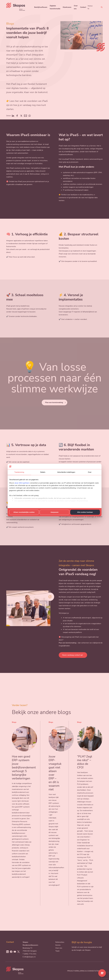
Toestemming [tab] (19, 472)
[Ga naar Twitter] (18, 952)
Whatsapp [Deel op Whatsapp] (30, 116)
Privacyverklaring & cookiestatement (85, 971)
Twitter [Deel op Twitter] (21, 116)
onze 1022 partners (22, 483)
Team (57, 951)
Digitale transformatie (55, 7)
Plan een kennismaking (54, 402)
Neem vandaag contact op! (72, 655)
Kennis (58, 945)
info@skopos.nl (30, 957)
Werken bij (90, 7)
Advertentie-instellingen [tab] (66, 472)
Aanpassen (55, 512)
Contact (83, 7)
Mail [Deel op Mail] (25, 116)
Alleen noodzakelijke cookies (24, 512)
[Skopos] (16, 10)
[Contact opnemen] (102, 973)
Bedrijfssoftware (41, 7)
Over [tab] (90, 472)
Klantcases (67, 7)
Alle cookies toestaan (85, 512)
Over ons (76, 7)
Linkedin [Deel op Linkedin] (13, 116)
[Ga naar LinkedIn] (7, 952)
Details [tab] (43, 472)
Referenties (60, 942)
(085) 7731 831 (30, 954)
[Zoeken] (102, 7)
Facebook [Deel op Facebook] (17, 116)
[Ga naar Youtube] (15, 952)
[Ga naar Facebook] (11, 952)
